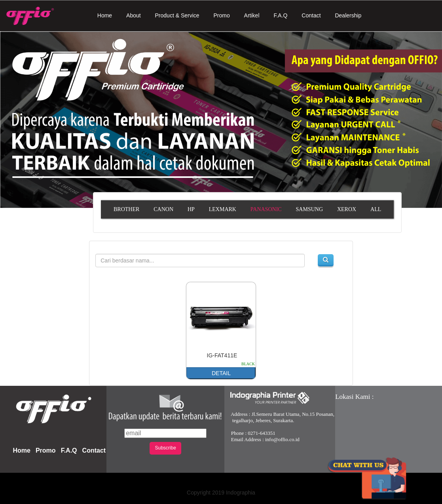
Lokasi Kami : (354, 397)
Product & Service (177, 15)
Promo (221, 15)
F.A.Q (280, 15)
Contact (311, 15)
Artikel (252, 15)
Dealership (348, 15)
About (134, 15)
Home (105, 15)
